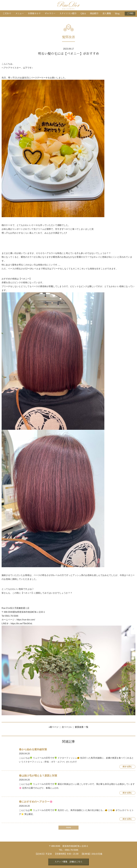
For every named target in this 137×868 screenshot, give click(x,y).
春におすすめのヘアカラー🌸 (36, 802)
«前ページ (54, 727)
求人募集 (107, 14)
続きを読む (127, 767)
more (68, 827)
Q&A (83, 14)
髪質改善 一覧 (82, 727)
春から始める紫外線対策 (33, 749)
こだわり (7, 14)
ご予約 (130, 14)
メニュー (20, 14)
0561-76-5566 (72, 850)
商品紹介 (94, 14)
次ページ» (67, 727)
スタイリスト (68, 14)
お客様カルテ (34, 14)
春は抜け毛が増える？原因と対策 (38, 776)
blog (117, 14)
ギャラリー (50, 14)
